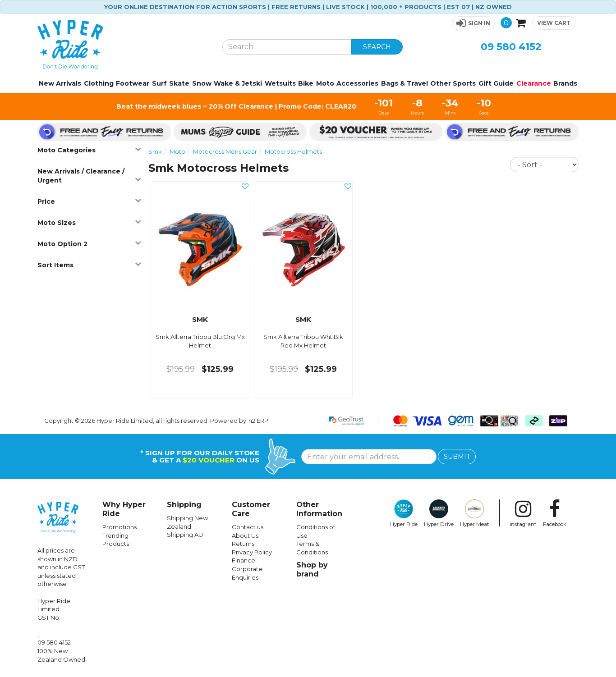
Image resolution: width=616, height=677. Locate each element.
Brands (565, 83)
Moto (325, 83)
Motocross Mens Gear (225, 151)
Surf (159, 83)
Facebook (555, 513)
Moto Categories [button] (89, 150)
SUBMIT (457, 457)
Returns (243, 544)
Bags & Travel (405, 83)
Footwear (133, 83)
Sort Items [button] (89, 265)
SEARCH (377, 47)
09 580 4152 (511, 47)
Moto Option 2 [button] (89, 244)
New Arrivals (60, 83)
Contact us (248, 527)
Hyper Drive (439, 513)
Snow (202, 83)
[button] (473, 23)
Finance (244, 560)
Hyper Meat (475, 513)
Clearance (534, 83)
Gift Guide (496, 83)
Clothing (99, 83)
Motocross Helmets (293, 151)
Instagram (523, 513)
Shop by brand (312, 570)
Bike (306, 83)
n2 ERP (258, 421)
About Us (245, 535)
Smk (155, 151)
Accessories (357, 83)
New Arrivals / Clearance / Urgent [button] (89, 176)
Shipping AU (185, 535)
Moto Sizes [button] (89, 222)
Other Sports (453, 83)
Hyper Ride (404, 513)
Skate (179, 83)
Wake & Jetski (238, 83)
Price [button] (89, 201)
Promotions (120, 527)
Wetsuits (280, 83)
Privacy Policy (252, 552)
